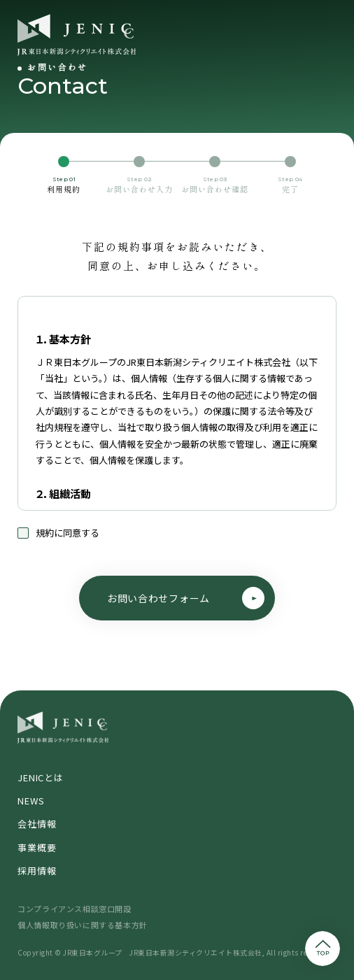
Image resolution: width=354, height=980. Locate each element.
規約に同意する (58, 533)
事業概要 (37, 847)
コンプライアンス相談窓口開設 (74, 909)
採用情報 (37, 871)
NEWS (31, 801)
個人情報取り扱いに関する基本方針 (83, 925)
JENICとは (40, 777)
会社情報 (37, 824)
